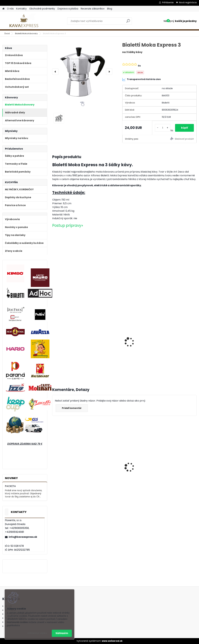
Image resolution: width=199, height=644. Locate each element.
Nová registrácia (188, 2)
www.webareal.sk (112, 641)
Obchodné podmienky (42, 9)
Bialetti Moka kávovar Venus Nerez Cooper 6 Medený (104, 464)
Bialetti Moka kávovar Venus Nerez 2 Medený (68, 463)
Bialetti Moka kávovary (26, 33)
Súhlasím (62, 633)
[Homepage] (3, 9)
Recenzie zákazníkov (93, 9)
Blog (110, 9)
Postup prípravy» (68, 225)
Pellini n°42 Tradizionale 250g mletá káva (69, 338)
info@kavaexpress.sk (23, 537)
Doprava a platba (68, 9)
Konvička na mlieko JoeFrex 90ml (176, 328)
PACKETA (10, 486)
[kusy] (162, 128)
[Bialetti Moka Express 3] (82, 72)
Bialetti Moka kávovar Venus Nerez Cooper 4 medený (141, 464)
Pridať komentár (72, 408)
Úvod (7, 33)
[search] (128, 22)
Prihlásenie (168, 2)
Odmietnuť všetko (37, 633)
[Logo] (24, 21)
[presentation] (55, 72)
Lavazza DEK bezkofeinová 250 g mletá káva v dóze (140, 341)
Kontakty (21, 9)
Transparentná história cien (141, 79)
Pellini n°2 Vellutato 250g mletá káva (103, 338)
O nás (10, 9)
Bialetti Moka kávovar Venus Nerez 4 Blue (178, 464)
